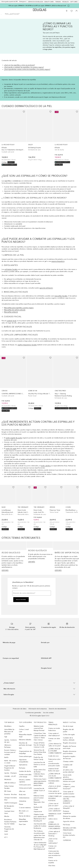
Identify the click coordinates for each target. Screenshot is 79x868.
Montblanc (8, 726)
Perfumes (22, 768)
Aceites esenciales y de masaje (25, 776)
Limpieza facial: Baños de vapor (54, 770)
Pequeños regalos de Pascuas (69, 757)
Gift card (74, 2)
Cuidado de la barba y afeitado (69, 739)
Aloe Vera (52, 866)
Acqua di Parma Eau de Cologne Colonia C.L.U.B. (39, 745)
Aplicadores (23, 765)
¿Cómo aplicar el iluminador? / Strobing (54, 834)
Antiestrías (23, 801)
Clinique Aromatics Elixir (11, 799)
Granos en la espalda (53, 862)
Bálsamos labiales (25, 740)
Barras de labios (25, 816)
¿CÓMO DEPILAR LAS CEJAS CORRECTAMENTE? (55, 776)
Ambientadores (24, 798)
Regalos (66, 2)
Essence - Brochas (11, 794)
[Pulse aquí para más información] (69, 6)
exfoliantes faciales (11, 269)
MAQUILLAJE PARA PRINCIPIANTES (70, 829)
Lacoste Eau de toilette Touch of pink (39, 791)
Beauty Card (49, 2)
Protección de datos (20, 709)
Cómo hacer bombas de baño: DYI (69, 835)
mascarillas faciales (61, 296)
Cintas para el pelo (26, 788)
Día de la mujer (68, 726)
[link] (13, 138)
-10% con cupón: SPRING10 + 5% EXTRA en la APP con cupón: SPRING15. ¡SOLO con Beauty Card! (37, 6)
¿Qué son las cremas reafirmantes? (53, 841)
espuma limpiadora (58, 261)
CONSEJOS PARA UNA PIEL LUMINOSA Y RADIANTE (69, 800)
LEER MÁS (5, 570)
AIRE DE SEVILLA (10, 783)
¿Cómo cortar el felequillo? (69, 807)
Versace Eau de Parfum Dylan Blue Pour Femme (40, 752)
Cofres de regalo (69, 735)
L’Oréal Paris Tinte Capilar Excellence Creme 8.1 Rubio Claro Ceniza (40, 737)
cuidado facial (12, 321)
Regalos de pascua (70, 743)
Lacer (6, 834)
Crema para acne (25, 785)
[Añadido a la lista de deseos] (24, 112)
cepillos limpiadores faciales (27, 345)
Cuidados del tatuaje (68, 766)
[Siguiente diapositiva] (76, 511)
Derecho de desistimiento (58, 709)
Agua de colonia (69, 821)
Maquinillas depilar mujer (25, 736)
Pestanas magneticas (67, 812)
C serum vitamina (25, 808)
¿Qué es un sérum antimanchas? (55, 787)
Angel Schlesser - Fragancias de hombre (10, 768)
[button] (39, 683)
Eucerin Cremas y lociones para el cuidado (10, 752)
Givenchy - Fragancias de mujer (9, 829)
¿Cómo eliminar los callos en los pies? (55, 745)
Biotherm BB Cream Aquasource (38, 809)
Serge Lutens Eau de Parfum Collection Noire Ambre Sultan (40, 773)
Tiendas (58, 2)
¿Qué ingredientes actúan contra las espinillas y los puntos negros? (27, 69)
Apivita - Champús (10, 773)
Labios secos (53, 819)
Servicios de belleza (35, 2)
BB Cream (8, 791)
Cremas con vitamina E (52, 847)
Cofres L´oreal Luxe (24, 731)
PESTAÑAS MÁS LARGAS (54, 782)
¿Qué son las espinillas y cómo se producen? (20, 65)
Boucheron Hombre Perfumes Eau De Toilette (10, 822)
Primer (21, 804)
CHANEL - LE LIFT (10, 776)
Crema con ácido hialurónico (54, 729)
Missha (7, 816)
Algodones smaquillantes (24, 761)
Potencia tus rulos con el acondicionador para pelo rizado (54, 762)
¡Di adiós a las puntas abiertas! (69, 771)
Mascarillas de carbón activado (15, 310)
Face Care (22, 824)
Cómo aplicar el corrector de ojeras (55, 792)
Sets (20, 748)
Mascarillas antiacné (11, 312)
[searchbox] (39, 14)
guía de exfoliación (46, 288)
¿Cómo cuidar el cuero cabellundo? (55, 810)
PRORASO (8, 780)
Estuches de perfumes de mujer (25, 744)
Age (6, 737)
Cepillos (22, 726)
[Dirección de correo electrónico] (32, 593)
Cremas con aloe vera (54, 740)
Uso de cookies (48, 713)
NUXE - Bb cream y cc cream (11, 762)
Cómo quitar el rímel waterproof (54, 735)
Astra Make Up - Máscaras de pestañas (10, 732)
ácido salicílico (46, 466)
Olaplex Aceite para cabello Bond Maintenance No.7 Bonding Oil (40, 818)
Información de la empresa (38, 709)
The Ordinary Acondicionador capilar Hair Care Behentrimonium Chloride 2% (39, 835)
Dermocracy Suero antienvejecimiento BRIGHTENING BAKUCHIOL (40, 782)
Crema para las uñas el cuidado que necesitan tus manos (54, 854)
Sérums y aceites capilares (25, 781)
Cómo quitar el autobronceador (69, 793)
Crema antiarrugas (25, 756)
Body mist (22, 795)
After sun (22, 791)
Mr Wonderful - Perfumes (9, 807)
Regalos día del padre (68, 731)
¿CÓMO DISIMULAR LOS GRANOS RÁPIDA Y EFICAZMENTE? (54, 825)
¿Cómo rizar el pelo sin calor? (53, 805)
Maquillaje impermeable (23, 820)
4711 (6, 837)
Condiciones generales (33, 713)
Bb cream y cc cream (24, 812)
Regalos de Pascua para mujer (69, 747)
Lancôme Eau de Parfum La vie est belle (39, 765)
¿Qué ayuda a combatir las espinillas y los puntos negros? (24, 67)
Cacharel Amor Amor (9, 812)
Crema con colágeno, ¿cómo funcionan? (69, 787)
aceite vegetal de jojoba (14, 438)
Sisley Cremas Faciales (9, 787)
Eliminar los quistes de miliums (70, 817)
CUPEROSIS (67, 840)
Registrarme (21, 600)
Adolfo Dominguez (11, 803)
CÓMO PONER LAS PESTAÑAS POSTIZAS (55, 798)
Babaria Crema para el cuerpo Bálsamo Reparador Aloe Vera (39, 800)
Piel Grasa (67, 825)
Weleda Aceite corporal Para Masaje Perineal (39, 728)
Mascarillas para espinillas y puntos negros (19, 308)
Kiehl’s (6, 757)
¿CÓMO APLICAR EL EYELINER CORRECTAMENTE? (55, 751)
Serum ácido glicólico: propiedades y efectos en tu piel (69, 778)
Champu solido (68, 762)
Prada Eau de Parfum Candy (38, 758)
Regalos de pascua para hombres (70, 752)
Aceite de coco (53, 756)
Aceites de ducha (25, 771)
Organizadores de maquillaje (25, 752)
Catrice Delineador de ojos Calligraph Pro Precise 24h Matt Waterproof (40, 846)
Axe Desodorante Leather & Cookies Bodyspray (40, 826)
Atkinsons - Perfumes (8, 746)
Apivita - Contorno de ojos (11, 741)
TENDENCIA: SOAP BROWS (55, 815)
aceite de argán (11, 449)
